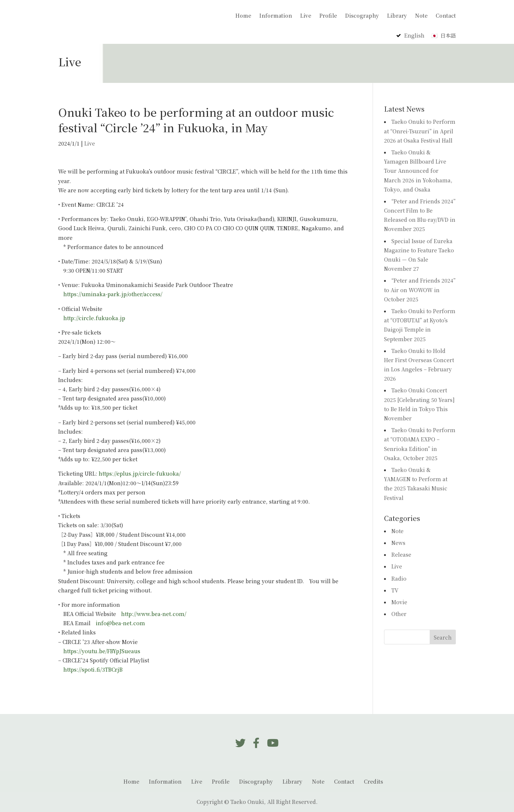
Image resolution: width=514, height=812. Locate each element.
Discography (362, 16)
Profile (328, 16)
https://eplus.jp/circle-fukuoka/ (140, 473)
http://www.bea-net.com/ (154, 614)
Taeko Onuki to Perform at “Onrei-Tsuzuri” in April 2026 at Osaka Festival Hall (420, 131)
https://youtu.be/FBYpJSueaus (102, 651)
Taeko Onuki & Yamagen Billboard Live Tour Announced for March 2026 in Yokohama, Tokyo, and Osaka (418, 171)
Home (243, 16)
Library (397, 16)
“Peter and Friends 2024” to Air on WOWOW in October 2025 (420, 290)
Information (276, 16)
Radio (399, 578)
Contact (446, 16)
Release (401, 554)
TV (395, 590)
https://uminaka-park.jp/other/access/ (113, 294)
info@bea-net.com (120, 623)
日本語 (448, 35)
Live (306, 16)
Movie (399, 602)
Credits (373, 781)
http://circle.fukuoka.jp (94, 318)
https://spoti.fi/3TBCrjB (93, 669)
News (398, 543)
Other (399, 614)
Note (421, 16)
